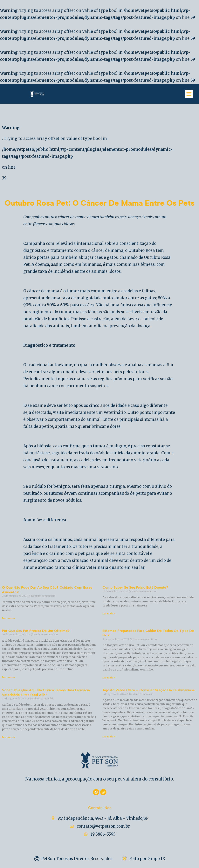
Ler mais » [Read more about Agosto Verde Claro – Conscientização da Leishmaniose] (109, 737)
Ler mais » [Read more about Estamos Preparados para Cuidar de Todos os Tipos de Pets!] (109, 678)
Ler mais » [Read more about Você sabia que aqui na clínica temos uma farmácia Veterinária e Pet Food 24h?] (8, 737)
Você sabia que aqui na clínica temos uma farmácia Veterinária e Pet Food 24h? (46, 692)
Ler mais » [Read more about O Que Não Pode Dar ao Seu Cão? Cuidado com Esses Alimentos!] (8, 618)
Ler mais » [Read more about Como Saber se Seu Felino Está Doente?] (109, 614)
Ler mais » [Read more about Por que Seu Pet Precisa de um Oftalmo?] (8, 677)
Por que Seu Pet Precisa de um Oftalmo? (36, 631)
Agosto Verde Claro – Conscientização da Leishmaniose (149, 690)
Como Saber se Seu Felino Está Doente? (135, 587)
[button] (189, 94)
